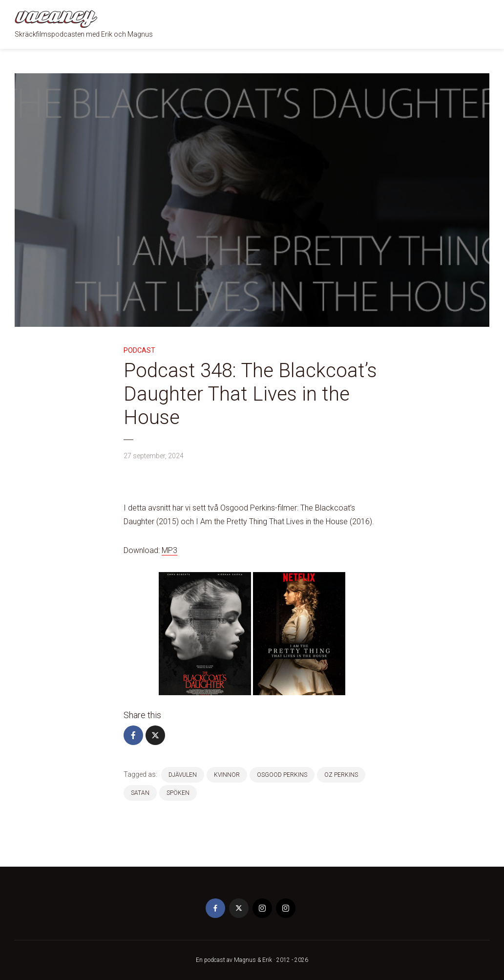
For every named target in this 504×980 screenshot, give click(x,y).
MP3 (169, 550)
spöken (178, 793)
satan (140, 793)
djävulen (183, 775)
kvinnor (227, 775)
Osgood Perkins (282, 775)
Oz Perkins (341, 775)
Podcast (139, 350)
